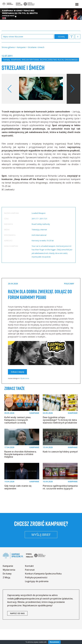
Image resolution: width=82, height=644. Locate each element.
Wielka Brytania (30, 60)
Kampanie (16, 60)
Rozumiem (54, 642)
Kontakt (29, 581)
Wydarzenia (25, 384)
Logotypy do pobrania (37, 596)
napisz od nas (17, 628)
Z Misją (6, 592)
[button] (77, 4)
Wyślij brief (41, 549)
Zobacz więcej (17, 378)
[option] (41, 89)
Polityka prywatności (36, 592)
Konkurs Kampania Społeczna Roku (43, 588)
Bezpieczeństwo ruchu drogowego (59, 60)
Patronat (30, 585)
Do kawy (7, 588)
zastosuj (61, 37)
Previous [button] (10, 89)
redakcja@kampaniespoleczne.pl (25, 613)
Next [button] (72, 89)
